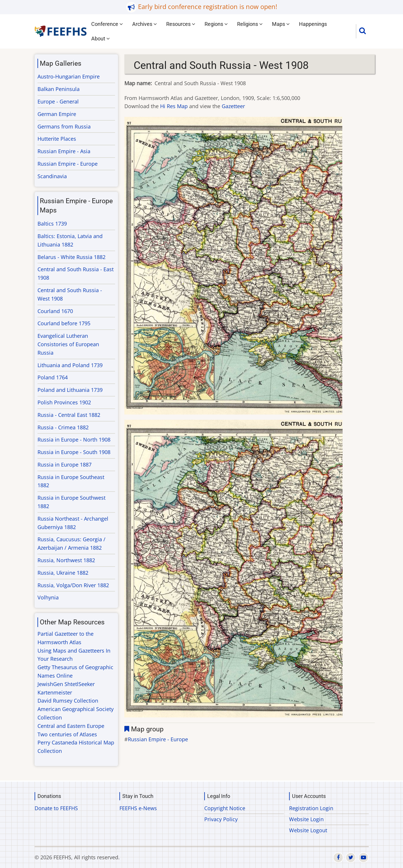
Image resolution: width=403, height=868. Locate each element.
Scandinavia (52, 176)
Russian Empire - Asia (64, 151)
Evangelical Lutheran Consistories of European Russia (68, 344)
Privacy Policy (221, 819)
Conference (107, 24)
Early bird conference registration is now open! (208, 7)
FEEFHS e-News (138, 808)
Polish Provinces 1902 (64, 402)
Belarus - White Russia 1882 (71, 257)
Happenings (313, 24)
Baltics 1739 (52, 224)
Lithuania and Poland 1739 (70, 365)
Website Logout (308, 830)
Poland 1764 (53, 377)
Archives (145, 24)
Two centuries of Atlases (67, 734)
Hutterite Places (57, 139)
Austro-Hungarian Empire (69, 76)
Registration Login (311, 808)
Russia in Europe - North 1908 (74, 440)
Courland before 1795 (64, 323)
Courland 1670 (55, 311)
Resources (181, 24)
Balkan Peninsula (59, 89)
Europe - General (58, 101)
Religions (250, 24)
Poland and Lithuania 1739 (70, 390)
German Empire (57, 114)
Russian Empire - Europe (158, 739)
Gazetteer (233, 106)
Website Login (306, 819)
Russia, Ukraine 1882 (63, 573)
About (101, 39)
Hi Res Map (174, 106)
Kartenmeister (55, 692)
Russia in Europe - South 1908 (74, 452)
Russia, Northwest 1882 (66, 560)
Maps (281, 24)
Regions (216, 24)
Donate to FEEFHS (56, 808)
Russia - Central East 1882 (69, 415)
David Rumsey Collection (68, 701)
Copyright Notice (225, 808)
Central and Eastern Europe (71, 726)
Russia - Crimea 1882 (63, 427)
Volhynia (48, 597)
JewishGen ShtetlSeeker (66, 684)
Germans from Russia (64, 126)
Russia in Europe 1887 (65, 465)
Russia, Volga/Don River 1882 (73, 585)
